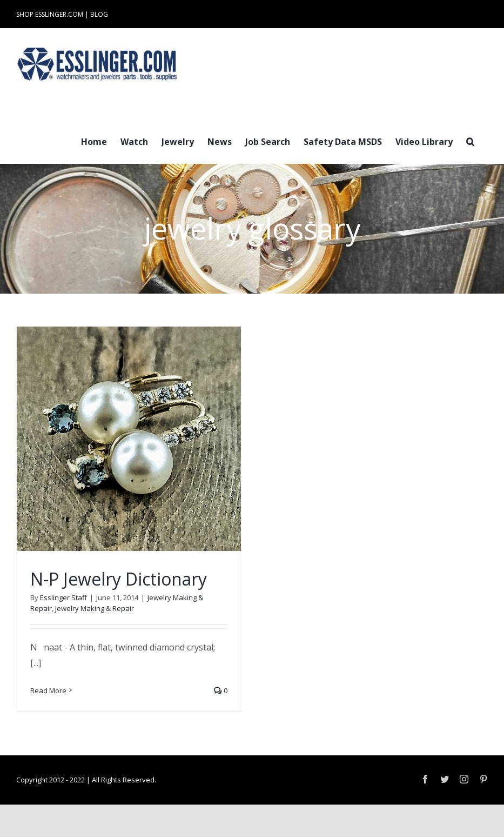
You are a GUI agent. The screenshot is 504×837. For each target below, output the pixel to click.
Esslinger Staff (63, 597)
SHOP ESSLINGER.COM (50, 14)
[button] (470, 141)
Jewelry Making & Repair (95, 608)
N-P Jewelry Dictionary (119, 579)
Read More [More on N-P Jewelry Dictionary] (48, 690)
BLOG (99, 14)
